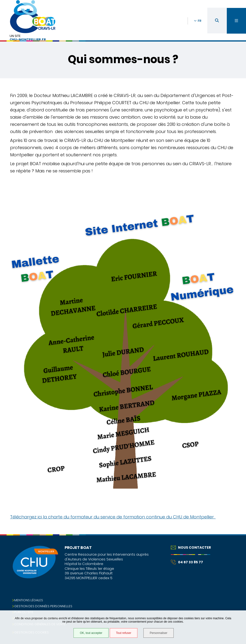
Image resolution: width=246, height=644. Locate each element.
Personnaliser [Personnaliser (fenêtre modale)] (158, 633)
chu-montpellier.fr (28, 40)
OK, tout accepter (91, 633)
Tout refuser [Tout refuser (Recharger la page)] (124, 633)
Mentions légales (29, 600)
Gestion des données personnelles (43, 606)
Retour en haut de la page (234, 534)
